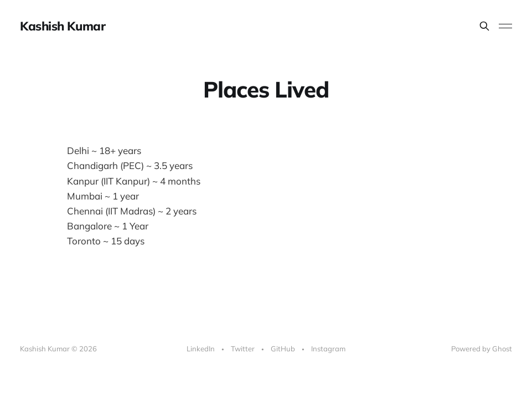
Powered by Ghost (482, 349)
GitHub (283, 349)
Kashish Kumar (63, 26)
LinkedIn (201, 349)
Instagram (328, 349)
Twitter (243, 349)
